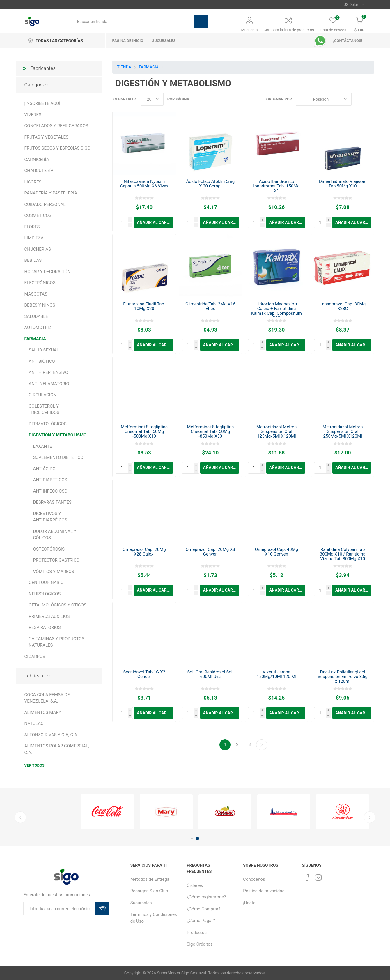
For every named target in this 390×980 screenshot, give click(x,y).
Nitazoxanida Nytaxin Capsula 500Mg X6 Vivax (144, 184)
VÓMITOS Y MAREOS (54, 572)
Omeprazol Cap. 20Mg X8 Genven (210, 552)
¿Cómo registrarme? (206, 897)
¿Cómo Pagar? (201, 921)
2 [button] (197, 839)
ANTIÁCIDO (44, 469)
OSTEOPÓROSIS (49, 549)
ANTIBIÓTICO (42, 361)
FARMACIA (35, 339)
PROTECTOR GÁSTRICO (56, 560)
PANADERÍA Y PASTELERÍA (51, 193)
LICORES (33, 182)
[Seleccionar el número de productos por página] (152, 99)
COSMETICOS (38, 215)
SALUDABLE (36, 316)
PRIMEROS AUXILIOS (49, 616)
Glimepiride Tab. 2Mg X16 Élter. (210, 306)
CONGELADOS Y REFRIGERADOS (56, 126)
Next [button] (370, 817)
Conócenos (254, 879)
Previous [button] (20, 817)
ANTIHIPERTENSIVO (49, 372)
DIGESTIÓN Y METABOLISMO (58, 435)
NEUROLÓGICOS (45, 594)
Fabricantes (43, 68)
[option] (107, 812)
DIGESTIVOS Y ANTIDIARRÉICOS (50, 517)
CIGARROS (35, 657)
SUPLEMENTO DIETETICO (58, 457)
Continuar (262, 745)
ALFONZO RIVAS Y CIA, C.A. (51, 735)
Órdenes (195, 885)
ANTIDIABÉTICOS (50, 480)
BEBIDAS (33, 260)
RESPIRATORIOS (45, 627)
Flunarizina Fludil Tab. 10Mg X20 (144, 306)
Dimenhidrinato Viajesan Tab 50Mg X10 (343, 184)
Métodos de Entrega (150, 879)
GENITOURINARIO (46, 583)
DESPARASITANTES (52, 502)
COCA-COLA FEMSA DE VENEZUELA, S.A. (47, 698)
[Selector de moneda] (354, 4)
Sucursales (141, 903)
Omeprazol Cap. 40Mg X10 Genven (276, 552)
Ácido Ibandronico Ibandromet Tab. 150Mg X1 (276, 186)
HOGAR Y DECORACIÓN (48, 272)
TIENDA (124, 67)
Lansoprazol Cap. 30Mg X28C (343, 306)
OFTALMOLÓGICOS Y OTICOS (58, 605)
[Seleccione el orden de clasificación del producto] (324, 99)
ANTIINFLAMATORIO (49, 384)
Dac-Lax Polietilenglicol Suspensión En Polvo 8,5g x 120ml (343, 677)
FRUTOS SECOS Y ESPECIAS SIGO (57, 148)
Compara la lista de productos (289, 30)
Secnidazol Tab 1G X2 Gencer (144, 674)
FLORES (32, 227)
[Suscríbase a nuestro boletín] (59, 909)
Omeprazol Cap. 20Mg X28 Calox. (144, 552)
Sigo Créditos (200, 944)
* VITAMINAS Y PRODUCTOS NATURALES (57, 642)
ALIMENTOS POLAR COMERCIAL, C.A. (57, 749)
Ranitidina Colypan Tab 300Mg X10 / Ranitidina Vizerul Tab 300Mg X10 (343, 554)
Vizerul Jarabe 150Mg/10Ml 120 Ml (276, 674)
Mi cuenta (250, 30)
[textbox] (133, 21)
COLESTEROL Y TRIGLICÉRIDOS (44, 409)
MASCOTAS (36, 294)
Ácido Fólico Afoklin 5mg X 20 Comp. (210, 184)
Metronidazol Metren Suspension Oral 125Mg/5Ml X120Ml (276, 431)
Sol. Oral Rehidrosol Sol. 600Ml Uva (210, 674)
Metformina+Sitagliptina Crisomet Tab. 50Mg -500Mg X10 (144, 431)
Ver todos (34, 765)
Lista (370, 99)
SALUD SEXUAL (44, 350)
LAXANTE (43, 446)
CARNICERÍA (37, 160)
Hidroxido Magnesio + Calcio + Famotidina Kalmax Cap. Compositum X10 (276, 311)
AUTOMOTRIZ (38, 328)
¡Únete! (250, 903)
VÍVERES (33, 115)
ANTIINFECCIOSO (50, 491)
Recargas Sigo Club (149, 891)
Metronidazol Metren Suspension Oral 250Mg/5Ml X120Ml (343, 431)
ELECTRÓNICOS (40, 283)
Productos (197, 933)
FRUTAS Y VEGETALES (46, 137)
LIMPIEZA (34, 238)
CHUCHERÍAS (38, 249)
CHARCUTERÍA (39, 171)
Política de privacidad (264, 891)
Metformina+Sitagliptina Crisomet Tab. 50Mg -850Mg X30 (210, 431)
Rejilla (359, 99)
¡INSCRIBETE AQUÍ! (43, 103)
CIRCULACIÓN (43, 395)
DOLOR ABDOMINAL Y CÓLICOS (55, 535)
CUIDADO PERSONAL (45, 204)
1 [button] (192, 839)
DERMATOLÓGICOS (48, 424)
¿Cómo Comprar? (204, 909)
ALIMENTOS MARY (43, 712)
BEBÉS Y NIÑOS (40, 305)
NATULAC (34, 723)
